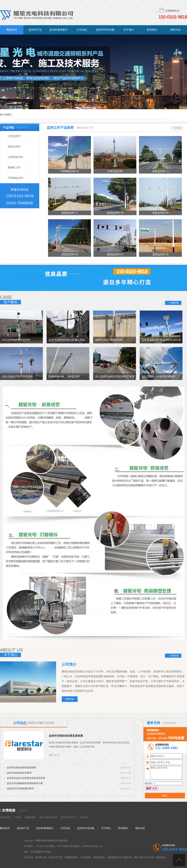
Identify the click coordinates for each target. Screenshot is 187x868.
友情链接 (9, 810)
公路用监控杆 (16, 157)
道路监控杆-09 (161, 213)
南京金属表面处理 (48, 817)
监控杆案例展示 (45, 828)
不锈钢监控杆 (16, 178)
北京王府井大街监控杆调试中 (159, 377)
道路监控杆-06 (161, 254)
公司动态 (34, 723)
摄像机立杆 (14, 167)
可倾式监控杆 (115, 171)
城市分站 (140, 828)
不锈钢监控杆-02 (70, 171)
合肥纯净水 (6, 817)
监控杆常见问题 (86, 828)
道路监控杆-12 (161, 171)
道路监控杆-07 (115, 254)
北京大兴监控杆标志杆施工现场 (67, 340)
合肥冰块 (84, 817)
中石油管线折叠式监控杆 (16, 340)
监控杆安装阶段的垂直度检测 (66, 736)
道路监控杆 (14, 147)
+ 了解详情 (173, 303)
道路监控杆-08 (70, 254)
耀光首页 (5, 828)
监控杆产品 (23, 828)
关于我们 (106, 828)
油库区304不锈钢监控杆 (109, 340)
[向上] (179, 860)
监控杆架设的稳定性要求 (19, 773)
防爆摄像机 (30, 817)
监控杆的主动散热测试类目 (20, 788)
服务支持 (154, 723)
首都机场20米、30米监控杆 (64, 377)
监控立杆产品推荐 (60, 128)
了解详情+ (70, 699)
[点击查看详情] (87, 747)
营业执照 (160, 857)
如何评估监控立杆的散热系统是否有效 (26, 778)
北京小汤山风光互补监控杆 (18, 377)
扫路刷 (18, 817)
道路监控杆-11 (70, 213)
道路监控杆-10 (115, 213)
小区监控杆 (14, 136)
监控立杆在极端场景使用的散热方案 (25, 783)
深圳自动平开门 (68, 817)
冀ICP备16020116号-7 (145, 857)
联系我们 (123, 828)
